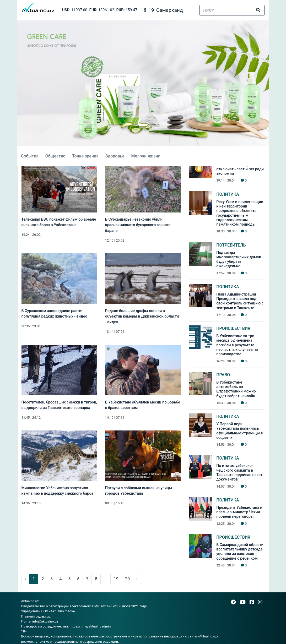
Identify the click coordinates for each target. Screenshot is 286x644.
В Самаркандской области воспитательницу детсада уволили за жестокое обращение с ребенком (240, 552)
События (29, 156)
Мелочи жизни (145, 156)
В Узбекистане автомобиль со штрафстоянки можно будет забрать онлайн (236, 389)
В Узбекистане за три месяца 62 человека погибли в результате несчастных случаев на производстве (237, 345)
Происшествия (233, 328)
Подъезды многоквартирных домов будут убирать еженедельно (239, 260)
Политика (228, 194)
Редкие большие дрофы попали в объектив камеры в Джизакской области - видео (142, 316)
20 (127, 579)
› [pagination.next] (137, 579)
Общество (55, 156)
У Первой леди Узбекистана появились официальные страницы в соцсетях (240, 431)
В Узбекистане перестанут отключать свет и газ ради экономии (240, 169)
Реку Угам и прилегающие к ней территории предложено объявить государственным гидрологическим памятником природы (240, 213)
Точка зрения (85, 156)
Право (223, 375)
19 (116, 579)
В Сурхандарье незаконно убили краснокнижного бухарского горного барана (138, 225)
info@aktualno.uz (45, 621)
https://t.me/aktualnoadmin (90, 626)
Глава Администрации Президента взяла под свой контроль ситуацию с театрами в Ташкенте (240, 301)
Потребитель (231, 245)
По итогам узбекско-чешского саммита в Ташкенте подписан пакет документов (239, 473)
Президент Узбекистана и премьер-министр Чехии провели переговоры (239, 512)
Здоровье (114, 156)
